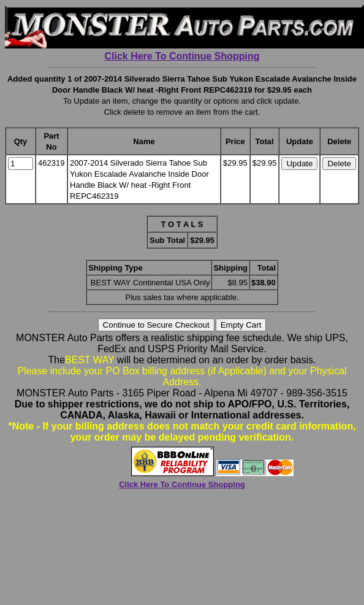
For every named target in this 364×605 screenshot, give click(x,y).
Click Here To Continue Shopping (182, 56)
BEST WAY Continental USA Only (150, 283)
